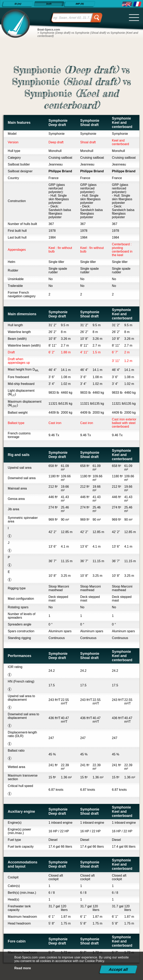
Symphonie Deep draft (58, 123)
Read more (23, 968)
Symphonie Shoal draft (90, 123)
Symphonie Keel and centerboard (122, 123)
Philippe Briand (60, 171)
